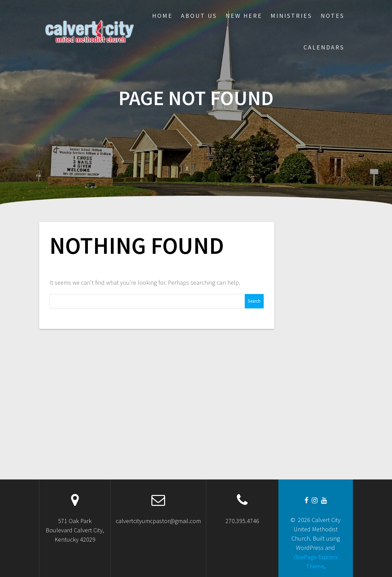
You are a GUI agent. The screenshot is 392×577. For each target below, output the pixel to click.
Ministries (291, 16)
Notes (332, 16)
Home (162, 16)
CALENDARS (324, 47)
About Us (199, 16)
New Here (244, 16)
